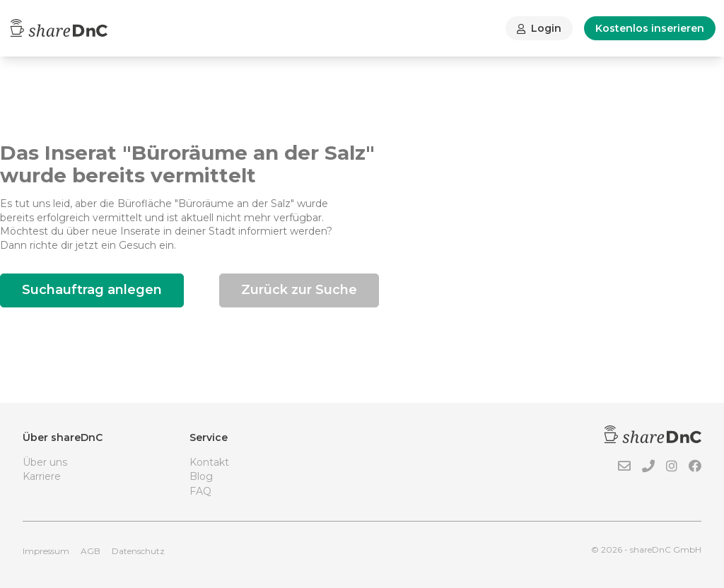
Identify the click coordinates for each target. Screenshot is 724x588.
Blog (201, 476)
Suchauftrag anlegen (92, 290)
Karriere (42, 476)
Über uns (45, 462)
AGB (90, 551)
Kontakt (209, 462)
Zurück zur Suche (299, 290)
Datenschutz (138, 551)
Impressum (46, 551)
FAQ (200, 491)
